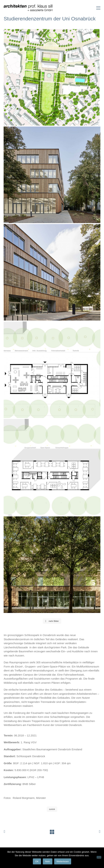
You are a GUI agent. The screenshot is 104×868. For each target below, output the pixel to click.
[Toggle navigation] (98, 8)
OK (37, 861)
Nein (48, 861)
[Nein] (99, 857)
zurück (52, 809)
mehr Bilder (52, 621)
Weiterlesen (63, 861)
